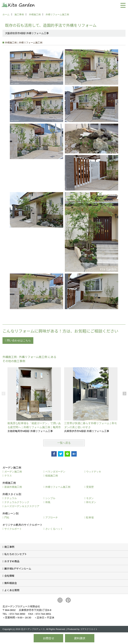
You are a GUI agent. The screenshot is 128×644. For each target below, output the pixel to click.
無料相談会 (11, 583)
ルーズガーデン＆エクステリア (22, 506)
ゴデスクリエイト (89, 629)
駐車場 (90, 517)
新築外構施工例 (13, 487)
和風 (48, 502)
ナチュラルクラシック (17, 502)
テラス (8, 476)
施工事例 (9, 547)
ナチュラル (11, 498)
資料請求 (80, 638)
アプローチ (52, 517)
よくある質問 (12, 590)
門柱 (7, 517)
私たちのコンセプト (16, 554)
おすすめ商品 (12, 561)
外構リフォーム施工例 (58, 487)
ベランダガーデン (55, 472)
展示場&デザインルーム (18, 568)
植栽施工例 (52, 476)
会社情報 (9, 576)
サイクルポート (13, 529)
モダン (90, 498)
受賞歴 (90, 487)
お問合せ (48, 638)
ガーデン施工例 (13, 472)
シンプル (50, 498)
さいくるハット (54, 529)
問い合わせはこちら (19, 340)
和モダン (91, 502)
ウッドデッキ (94, 472)
